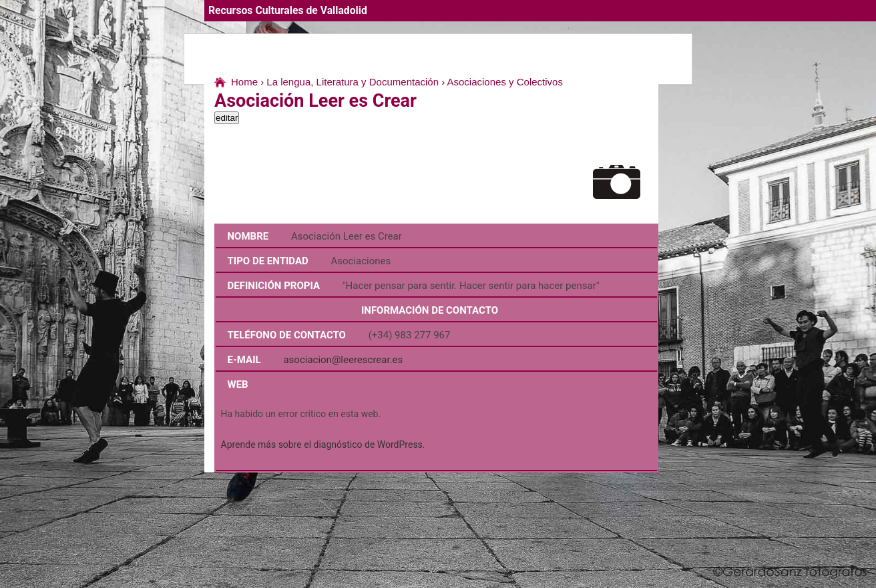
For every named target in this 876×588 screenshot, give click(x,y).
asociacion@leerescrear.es (343, 360)
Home (244, 82)
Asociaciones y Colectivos (505, 82)
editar (227, 118)
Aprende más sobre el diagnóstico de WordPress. (323, 445)
